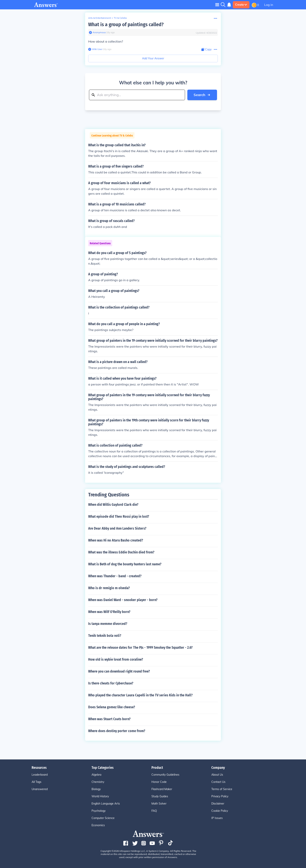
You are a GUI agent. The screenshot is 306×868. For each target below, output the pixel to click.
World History (100, 796)
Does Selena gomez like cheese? (112, 707)
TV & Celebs (120, 18)
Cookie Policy (220, 811)
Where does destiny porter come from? (117, 731)
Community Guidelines (165, 775)
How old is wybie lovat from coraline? (116, 659)
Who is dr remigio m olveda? (109, 588)
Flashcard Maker (162, 789)
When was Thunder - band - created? (115, 576)
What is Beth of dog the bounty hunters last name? (125, 564)
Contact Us (218, 782)
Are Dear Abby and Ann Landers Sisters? (117, 528)
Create (241, 5)
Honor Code (159, 782)
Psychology (99, 811)
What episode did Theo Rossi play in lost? (119, 517)
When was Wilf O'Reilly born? (109, 612)
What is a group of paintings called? (126, 25)
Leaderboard (40, 775)
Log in (269, 5)
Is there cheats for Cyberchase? (111, 683)
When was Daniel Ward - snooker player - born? (123, 600)
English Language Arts (106, 804)
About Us (217, 775)
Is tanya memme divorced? (108, 624)
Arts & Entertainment (100, 18)
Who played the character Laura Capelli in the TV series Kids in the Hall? (140, 695)
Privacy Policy (220, 796)
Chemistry (98, 782)
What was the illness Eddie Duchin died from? (121, 552)
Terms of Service (222, 789)
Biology (96, 789)
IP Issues (217, 818)
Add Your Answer (153, 58)
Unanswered (40, 789)
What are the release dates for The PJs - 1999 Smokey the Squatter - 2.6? (140, 648)
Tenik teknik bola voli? (105, 636)
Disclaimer (218, 804)
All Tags (36, 782)
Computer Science (103, 818)
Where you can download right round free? (119, 671)
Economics (98, 825)
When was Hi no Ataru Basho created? (116, 540)
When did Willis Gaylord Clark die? (113, 505)
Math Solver (159, 804)
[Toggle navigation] (217, 5)
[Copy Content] (206, 50)
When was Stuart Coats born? (109, 719)
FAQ (154, 811)
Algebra (96, 775)
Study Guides (160, 796)
